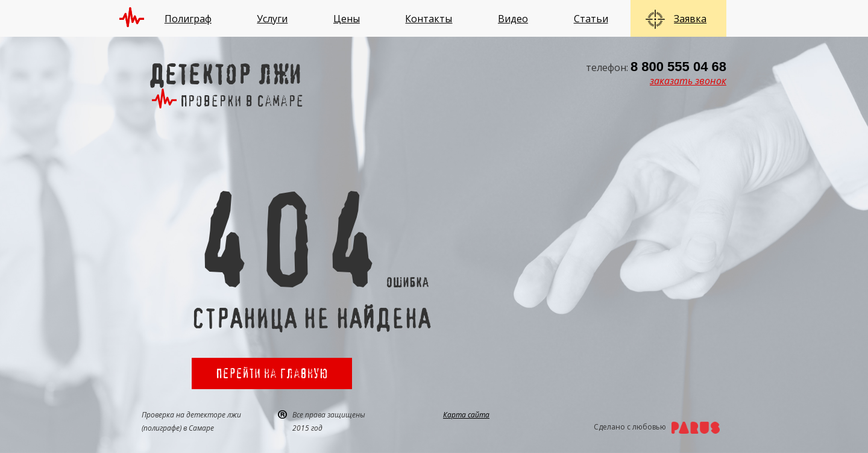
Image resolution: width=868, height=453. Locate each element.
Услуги (272, 19)
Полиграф (188, 19)
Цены (347, 19)
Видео (513, 19)
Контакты (429, 19)
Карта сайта (466, 415)
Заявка (690, 19)
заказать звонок (688, 81)
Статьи (591, 19)
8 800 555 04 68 (678, 67)
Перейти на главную (272, 373)
